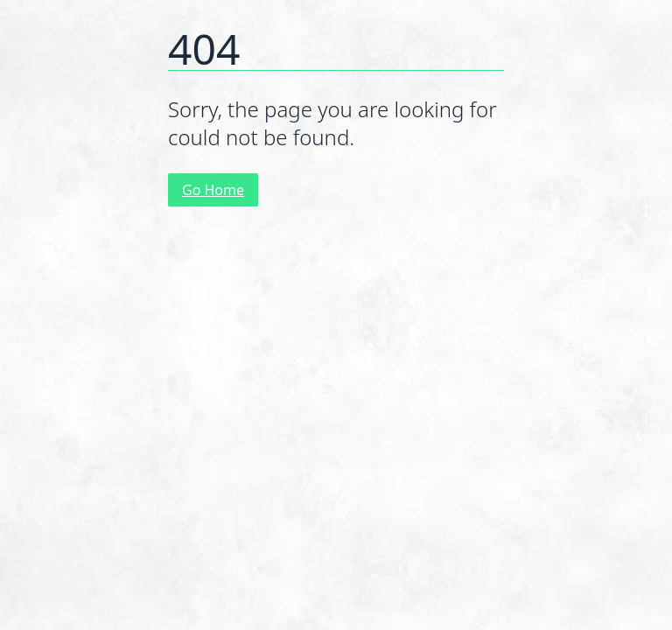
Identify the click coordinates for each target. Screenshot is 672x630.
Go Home (213, 190)
